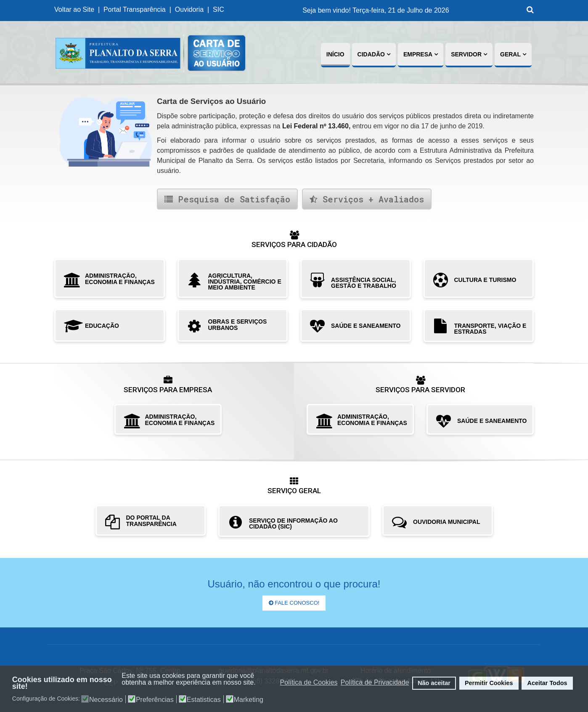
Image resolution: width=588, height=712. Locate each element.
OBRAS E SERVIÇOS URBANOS (238, 325)
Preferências (155, 700)
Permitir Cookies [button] (489, 683)
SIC (219, 9)
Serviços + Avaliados (367, 199)
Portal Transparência (135, 9)
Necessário (106, 700)
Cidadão (371, 54)
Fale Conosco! (294, 603)
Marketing (249, 700)
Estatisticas (204, 700)
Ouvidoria (189, 9)
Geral (510, 54)
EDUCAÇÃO (102, 326)
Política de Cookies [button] (309, 682)
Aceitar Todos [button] (547, 683)
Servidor (466, 54)
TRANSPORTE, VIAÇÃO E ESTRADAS (490, 329)
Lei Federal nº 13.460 (315, 126)
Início (335, 54)
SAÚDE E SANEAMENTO (366, 326)
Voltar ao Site (74, 9)
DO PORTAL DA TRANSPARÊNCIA (151, 521)
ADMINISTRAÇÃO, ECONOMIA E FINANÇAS (120, 279)
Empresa (418, 54)
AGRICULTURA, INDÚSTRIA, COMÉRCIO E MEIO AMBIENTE (245, 282)
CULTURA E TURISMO (485, 280)
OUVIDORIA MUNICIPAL (446, 522)
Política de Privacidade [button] (375, 682)
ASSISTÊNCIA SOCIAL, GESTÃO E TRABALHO (364, 283)
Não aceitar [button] (434, 683)
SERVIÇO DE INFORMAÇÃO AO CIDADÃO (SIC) (293, 523)
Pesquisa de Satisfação (227, 199)
